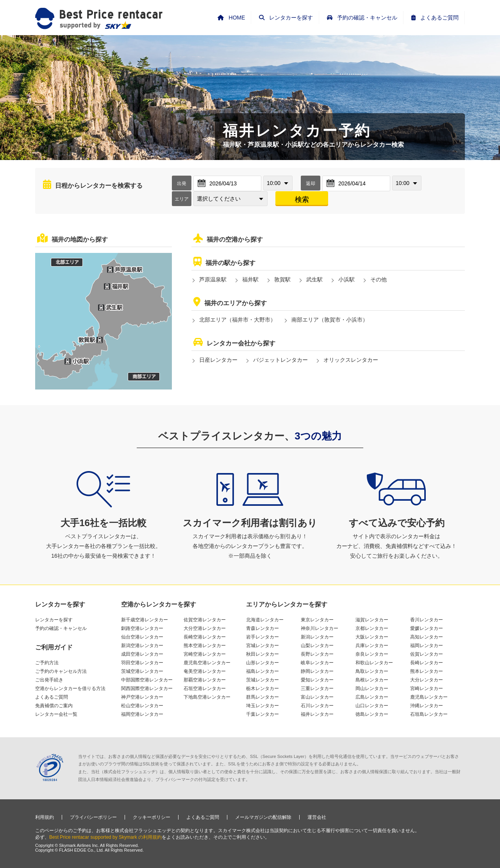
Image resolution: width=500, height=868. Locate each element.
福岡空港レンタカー (142, 714)
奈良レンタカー (372, 654)
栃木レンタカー (262, 688)
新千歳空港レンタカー (145, 620)
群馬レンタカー (262, 697)
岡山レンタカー (372, 688)
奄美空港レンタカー (205, 671)
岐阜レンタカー (317, 663)
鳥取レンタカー (372, 671)
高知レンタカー (427, 637)
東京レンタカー (317, 620)
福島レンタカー (262, 671)
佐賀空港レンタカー (205, 620)
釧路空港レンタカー (142, 628)
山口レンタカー (372, 706)
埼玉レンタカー (262, 706)
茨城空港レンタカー (142, 671)
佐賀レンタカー (427, 654)
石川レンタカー (317, 706)
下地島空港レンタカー (207, 697)
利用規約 (45, 817)
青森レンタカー (262, 628)
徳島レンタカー (372, 714)
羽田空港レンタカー (142, 663)
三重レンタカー (317, 688)
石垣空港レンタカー (205, 688)
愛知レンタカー (317, 680)
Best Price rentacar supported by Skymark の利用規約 (105, 837)
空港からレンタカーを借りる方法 (70, 688)
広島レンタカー (372, 697)
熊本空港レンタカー (205, 646)
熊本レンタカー (427, 671)
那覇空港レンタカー (205, 680)
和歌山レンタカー (374, 663)
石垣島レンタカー (429, 714)
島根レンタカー (372, 680)
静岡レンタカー (317, 671)
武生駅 (314, 279)
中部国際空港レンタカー (147, 680)
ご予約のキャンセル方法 (61, 671)
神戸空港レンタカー (142, 697)
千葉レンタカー (262, 714)
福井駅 (250, 279)
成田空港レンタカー (142, 654)
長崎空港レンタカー (205, 637)
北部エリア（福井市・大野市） (237, 320)
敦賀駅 (282, 279)
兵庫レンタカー (372, 646)
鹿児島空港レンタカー (207, 663)
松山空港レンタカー (142, 706)
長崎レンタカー (427, 663)
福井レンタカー (317, 714)
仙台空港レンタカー (142, 637)
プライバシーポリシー (93, 817)
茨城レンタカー (262, 680)
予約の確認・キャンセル (61, 628)
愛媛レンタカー (427, 628)
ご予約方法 (47, 663)
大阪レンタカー (372, 637)
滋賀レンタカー (372, 620)
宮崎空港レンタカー (205, 654)
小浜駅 (346, 279)
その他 (379, 279)
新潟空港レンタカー (142, 646)
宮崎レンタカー (427, 688)
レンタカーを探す (54, 620)
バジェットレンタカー (280, 360)
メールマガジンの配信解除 (263, 817)
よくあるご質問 (52, 697)
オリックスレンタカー (351, 360)
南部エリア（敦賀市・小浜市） (330, 320)
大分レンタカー (427, 680)
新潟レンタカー (317, 637)
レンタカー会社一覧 (56, 714)
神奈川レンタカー (320, 628)
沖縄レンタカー (427, 706)
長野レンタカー (317, 654)
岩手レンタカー (262, 637)
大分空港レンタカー (205, 628)
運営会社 (317, 817)
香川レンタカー (427, 620)
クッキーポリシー (152, 817)
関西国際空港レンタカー (147, 688)
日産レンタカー (218, 360)
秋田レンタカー (262, 654)
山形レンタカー (262, 663)
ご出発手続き (49, 680)
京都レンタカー (372, 628)
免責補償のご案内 (54, 706)
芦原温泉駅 (213, 279)
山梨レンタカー (317, 646)
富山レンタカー (317, 697)
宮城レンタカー (262, 646)
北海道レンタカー (265, 620)
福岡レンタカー (427, 646)
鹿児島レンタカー (429, 697)
